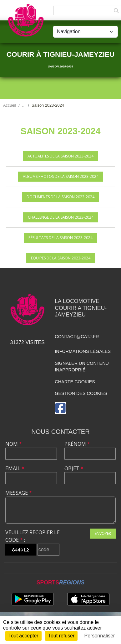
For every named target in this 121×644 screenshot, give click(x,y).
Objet (74, 468)
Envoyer (103, 533)
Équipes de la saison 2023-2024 (61, 258)
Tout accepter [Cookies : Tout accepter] (23, 636)
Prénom (77, 444)
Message (19, 493)
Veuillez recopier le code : (33, 536)
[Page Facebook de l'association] (60, 408)
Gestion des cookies (81, 393)
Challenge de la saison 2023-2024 (61, 217)
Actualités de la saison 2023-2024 (61, 156)
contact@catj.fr (77, 337)
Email (15, 468)
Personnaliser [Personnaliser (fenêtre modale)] (100, 636)
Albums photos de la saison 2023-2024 (61, 176)
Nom (14, 444)
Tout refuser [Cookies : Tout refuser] (61, 636)
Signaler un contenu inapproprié (82, 367)
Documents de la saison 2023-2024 (61, 197)
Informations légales (83, 351)
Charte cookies (75, 382)
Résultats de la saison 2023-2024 (61, 238)
